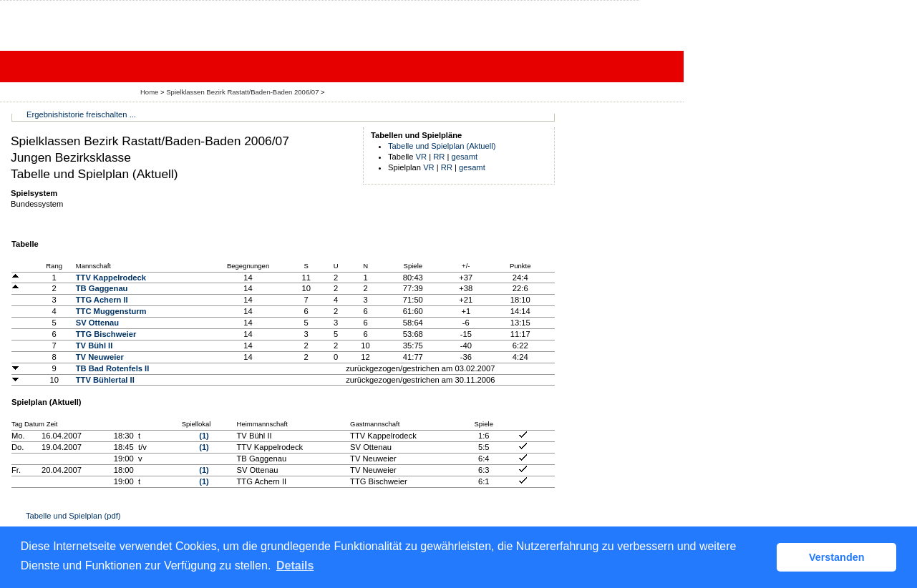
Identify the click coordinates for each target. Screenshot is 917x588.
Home (149, 92)
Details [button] (295, 565)
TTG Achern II (102, 300)
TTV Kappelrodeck (111, 278)
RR (439, 157)
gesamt (465, 157)
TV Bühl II (94, 346)
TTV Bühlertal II (105, 380)
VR (422, 157)
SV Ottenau (97, 323)
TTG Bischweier (106, 334)
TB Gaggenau (102, 288)
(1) (204, 436)
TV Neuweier (100, 357)
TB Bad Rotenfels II (113, 368)
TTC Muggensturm (111, 311)
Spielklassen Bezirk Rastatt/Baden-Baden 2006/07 (243, 92)
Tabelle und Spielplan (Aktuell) (442, 146)
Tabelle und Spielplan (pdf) (73, 516)
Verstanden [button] (837, 557)
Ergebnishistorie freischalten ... (81, 114)
